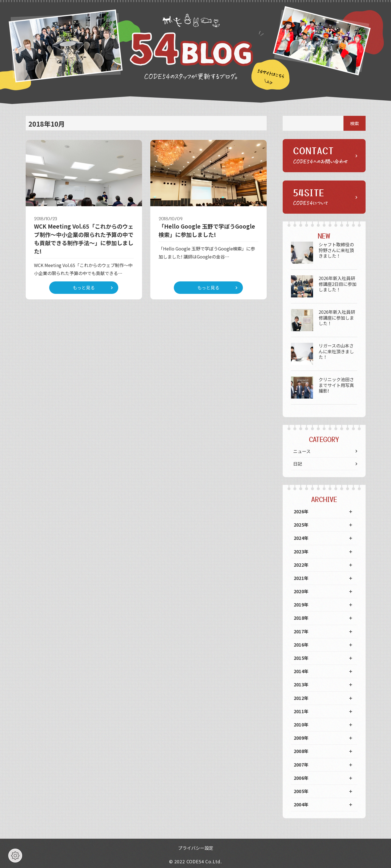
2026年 (301, 511)
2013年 (301, 684)
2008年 (301, 751)
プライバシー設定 (196, 848)
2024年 (301, 538)
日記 (298, 464)
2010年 (301, 725)
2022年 (301, 565)
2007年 (301, 765)
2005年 (301, 791)
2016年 (301, 645)
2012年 (301, 698)
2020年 (301, 591)
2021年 (301, 578)
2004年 (301, 804)
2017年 (301, 631)
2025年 (301, 525)
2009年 (301, 738)
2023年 (301, 551)
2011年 (301, 711)
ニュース (302, 451)
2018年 (301, 618)
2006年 (301, 778)
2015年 (301, 658)
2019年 (301, 605)
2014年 (301, 671)
